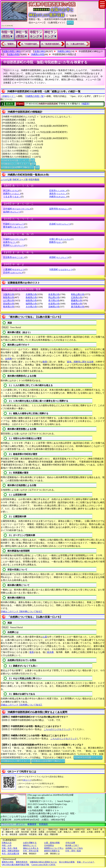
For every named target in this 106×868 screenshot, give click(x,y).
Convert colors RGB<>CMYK (43, 865)
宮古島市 (14, 257)
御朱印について (30, 845)
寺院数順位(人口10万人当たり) (16, 164)
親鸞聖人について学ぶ (54, 848)
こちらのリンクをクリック (57, 729)
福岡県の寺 (31, 304)
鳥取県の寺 (9, 297)
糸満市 (12, 194)
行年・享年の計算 (31, 851)
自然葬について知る (74, 848)
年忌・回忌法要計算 (10, 854)
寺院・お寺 (7, 845)
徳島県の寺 (31, 300)
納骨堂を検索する (52, 851)
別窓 (33, 160)
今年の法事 (70, 843)
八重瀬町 (14, 269)
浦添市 (58, 194)
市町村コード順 (20, 180)
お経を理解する (30, 843)
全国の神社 (40, 51)
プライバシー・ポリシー (13, 824)
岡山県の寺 (54, 297)
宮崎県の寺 (54, 307)
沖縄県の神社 (64, 51)
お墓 (45, 637)
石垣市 (58, 191)
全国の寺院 (14, 54)
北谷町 (60, 224)
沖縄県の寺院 (38, 54)
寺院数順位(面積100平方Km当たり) (18, 167)
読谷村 (13, 272)
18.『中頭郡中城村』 (30, 44)
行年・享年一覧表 (73, 851)
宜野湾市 (59, 209)
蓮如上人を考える (31, 848)
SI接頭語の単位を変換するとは (43, 862)
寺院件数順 (34, 180)
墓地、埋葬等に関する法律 (80, 362)
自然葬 (8, 359)
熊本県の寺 (9, 307)
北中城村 (17, 209)
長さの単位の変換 (67, 862)
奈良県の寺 (54, 294)
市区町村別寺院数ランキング (15, 160)
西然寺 (10, 104)
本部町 (59, 257)
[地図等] (85, 104)
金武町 (12, 212)
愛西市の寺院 (8, 862)
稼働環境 (32, 824)
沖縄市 (58, 197)
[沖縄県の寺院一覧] (35, 96)
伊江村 (11, 191)
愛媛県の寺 (76, 300)
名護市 (10, 242)
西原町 (14, 245)
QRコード (27, 780)
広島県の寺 (76, 297)
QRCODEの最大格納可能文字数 (15, 865)
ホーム (70, 22)
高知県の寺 (9, 304)
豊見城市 (14, 227)
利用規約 (43, 824)
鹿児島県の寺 (78, 307)
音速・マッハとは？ (86, 862)
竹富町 (14, 224)
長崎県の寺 (76, 304)
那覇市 (56, 242)
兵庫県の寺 (31, 294)
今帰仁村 (60, 239)
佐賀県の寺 (54, 304)
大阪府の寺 (9, 294)
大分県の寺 (31, 307)
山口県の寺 (9, 300)
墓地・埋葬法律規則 (10, 851)
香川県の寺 (54, 300)
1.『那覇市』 (10, 44)
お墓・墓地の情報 (52, 843)
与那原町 (61, 269)
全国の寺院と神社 (12, 51)
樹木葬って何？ (72, 845)
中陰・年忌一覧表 (10, 848)
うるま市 (12, 197)
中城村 (14, 239)
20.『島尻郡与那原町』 (51, 44)
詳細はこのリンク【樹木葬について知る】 (22, 612)
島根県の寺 (31, 297)
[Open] (20, 104)
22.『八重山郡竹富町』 (76, 44)
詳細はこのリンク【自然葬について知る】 (22, 705)
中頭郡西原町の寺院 (62, 54)
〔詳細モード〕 (8, 96)
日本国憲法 (49, 845)
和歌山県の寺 (78, 294)
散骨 (45, 362)
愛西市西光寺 (22, 862)
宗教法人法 (7, 843)
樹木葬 (50, 652)
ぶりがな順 (6, 180)
